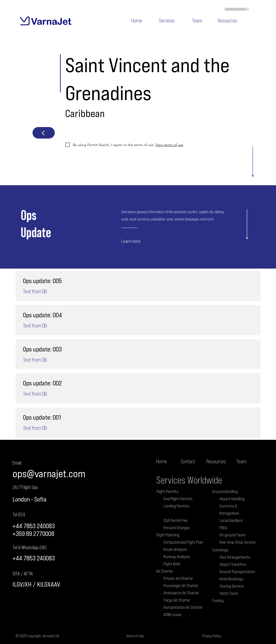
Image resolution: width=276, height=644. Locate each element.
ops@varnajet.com (49, 473)
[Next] (44, 133)
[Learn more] (140, 241)
